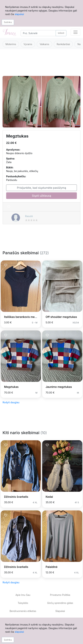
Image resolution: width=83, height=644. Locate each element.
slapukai (19, 14)
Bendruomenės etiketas (23, 611)
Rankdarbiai (63, 44)
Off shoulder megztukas (61, 317)
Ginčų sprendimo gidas (60, 603)
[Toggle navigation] (75, 32)
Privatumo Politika (60, 595)
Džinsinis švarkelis (16, 497)
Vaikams (44, 44)
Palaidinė (51, 567)
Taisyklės (23, 603)
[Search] (38, 33)
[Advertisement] (41, 65)
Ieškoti (61, 33)
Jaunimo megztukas (59, 387)
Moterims (11, 44)
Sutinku (8, 22)
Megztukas (11, 387)
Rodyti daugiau (11, 402)
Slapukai (60, 611)
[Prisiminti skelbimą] (9, 207)
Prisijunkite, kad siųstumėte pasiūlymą (41, 188)
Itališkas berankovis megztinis (24, 317)
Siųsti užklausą (41, 196)
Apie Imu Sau (23, 595)
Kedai (49, 497)
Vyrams (28, 44)
